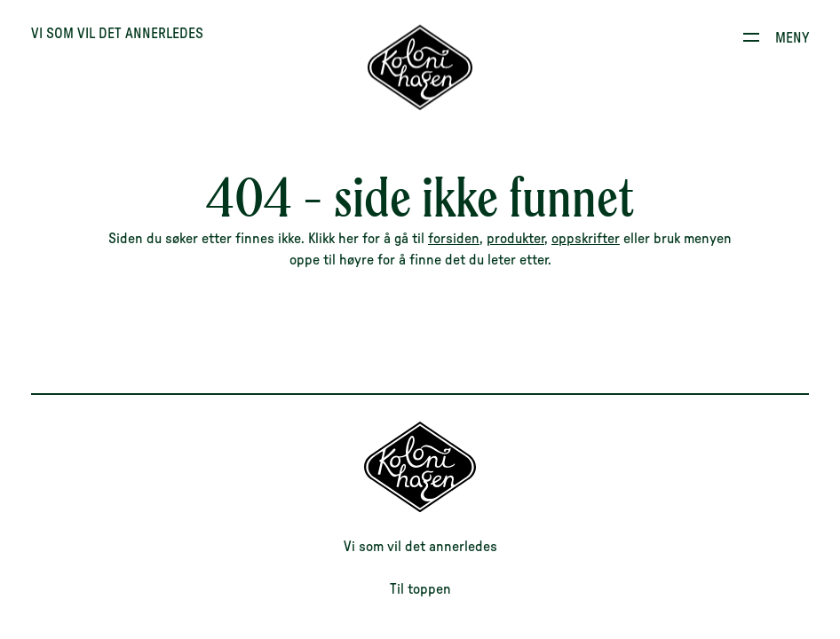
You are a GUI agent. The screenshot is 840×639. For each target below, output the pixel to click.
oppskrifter (586, 239)
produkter (515, 239)
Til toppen (420, 589)
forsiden (454, 239)
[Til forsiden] (420, 68)
